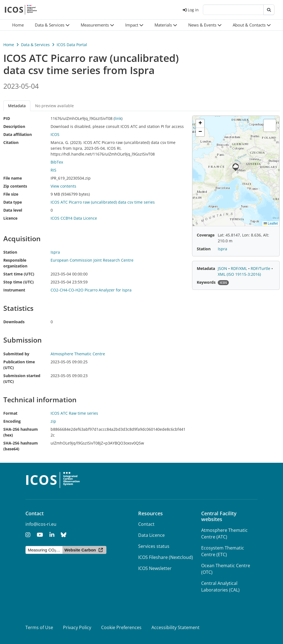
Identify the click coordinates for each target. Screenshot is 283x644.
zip (53, 421)
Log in (191, 10)
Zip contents (15, 186)
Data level (13, 210)
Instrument (14, 290)
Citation (11, 142)
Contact (146, 524)
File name (13, 178)
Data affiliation (18, 134)
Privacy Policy (77, 627)
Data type (13, 202)
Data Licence (151, 535)
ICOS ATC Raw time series (74, 413)
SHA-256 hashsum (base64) (21, 446)
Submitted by (16, 354)
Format (10, 413)
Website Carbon (80, 550)
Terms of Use (39, 627)
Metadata (17, 106)
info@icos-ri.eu (41, 524)
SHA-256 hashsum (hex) (21, 432)
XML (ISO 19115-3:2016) (239, 274)
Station (10, 252)
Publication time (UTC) (19, 365)
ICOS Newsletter (155, 568)
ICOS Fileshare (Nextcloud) (166, 557)
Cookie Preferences (121, 627)
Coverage (206, 235)
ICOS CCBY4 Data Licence (74, 218)
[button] (52, 25)
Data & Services (35, 45)
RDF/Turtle (261, 268)
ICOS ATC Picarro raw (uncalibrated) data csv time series (103, 202)
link (118, 118)
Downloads (14, 322)
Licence (10, 218)
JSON (223, 268)
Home (9, 45)
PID (7, 118)
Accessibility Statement (175, 627)
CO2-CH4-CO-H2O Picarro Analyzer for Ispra (91, 290)
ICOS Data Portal (72, 45)
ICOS (55, 134)
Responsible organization (15, 263)
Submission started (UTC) (22, 378)
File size (11, 194)
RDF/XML (239, 268)
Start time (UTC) (19, 274)
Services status (154, 546)
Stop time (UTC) (19, 282)
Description (14, 126)
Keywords (206, 282)
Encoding (12, 421)
